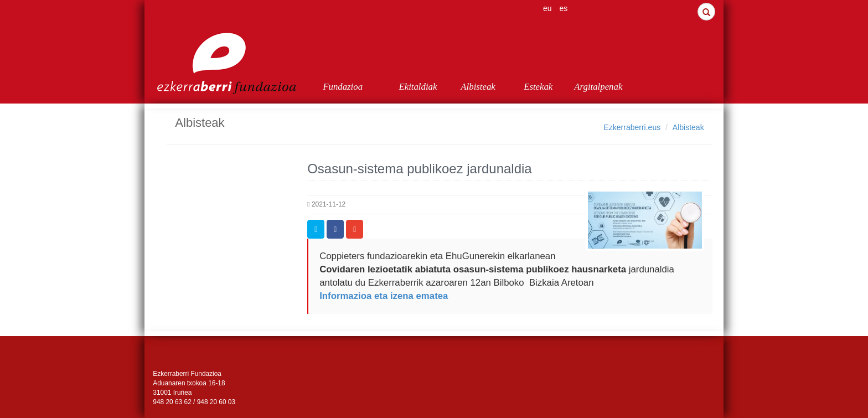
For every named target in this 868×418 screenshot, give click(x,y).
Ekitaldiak (418, 87)
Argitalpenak (598, 87)
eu (547, 8)
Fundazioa (343, 87)
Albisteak (478, 87)
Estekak (538, 87)
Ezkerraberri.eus (632, 127)
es (564, 8)
